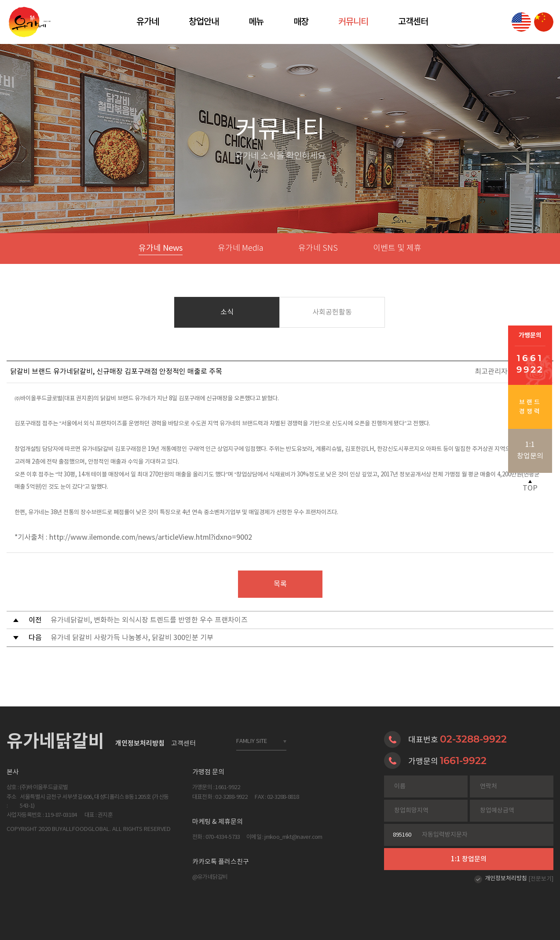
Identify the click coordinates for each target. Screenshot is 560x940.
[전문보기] (541, 879)
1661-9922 (463, 761)
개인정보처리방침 (506, 879)
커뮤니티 (353, 22)
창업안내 (204, 22)
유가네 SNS (318, 249)
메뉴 (256, 22)
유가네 (148, 22)
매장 (301, 22)
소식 (227, 312)
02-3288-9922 (473, 739)
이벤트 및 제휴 (397, 249)
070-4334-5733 (223, 837)
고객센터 (413, 22)
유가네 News (161, 248)
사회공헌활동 (332, 312)
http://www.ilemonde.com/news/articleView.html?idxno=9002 (151, 538)
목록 (280, 584)
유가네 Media (240, 249)
